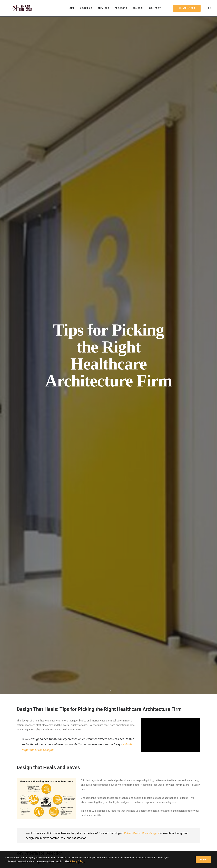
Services (103, 8)
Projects (121, 8)
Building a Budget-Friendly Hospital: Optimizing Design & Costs (182, 793)
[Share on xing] (122, 702)
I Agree (203, 860)
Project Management (39, 779)
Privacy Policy (77, 861)
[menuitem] (71, 8)
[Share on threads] (100, 702)
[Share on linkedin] (108, 702)
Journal (138, 8)
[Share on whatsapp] (113, 702)
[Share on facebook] (91, 702)
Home (71, 8)
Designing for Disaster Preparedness (79, 782)
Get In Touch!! (109, 673)
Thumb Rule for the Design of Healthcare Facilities (154, 376)
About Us (86, 8)
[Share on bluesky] (117, 702)
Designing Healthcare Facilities (35, 775)
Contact (155, 8)
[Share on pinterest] (104, 702)
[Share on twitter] (95, 702)
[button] (210, 8)
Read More (28, 807)
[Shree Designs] (19, 8)
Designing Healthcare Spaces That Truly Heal (34, 786)
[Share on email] (126, 702)
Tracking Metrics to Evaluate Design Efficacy (145, 605)
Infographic (23, 779)
